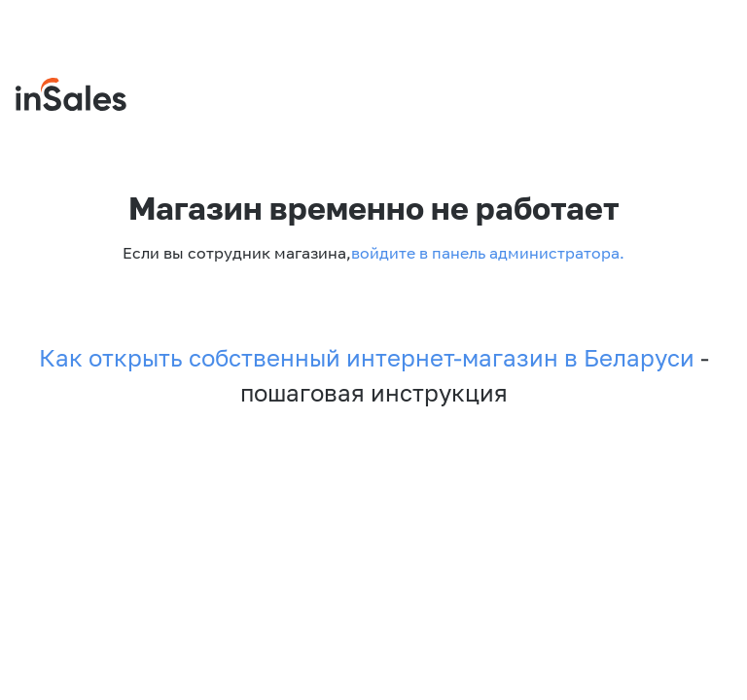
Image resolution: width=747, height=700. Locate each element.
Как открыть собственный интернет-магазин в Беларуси (367, 358)
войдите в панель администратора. (488, 253)
